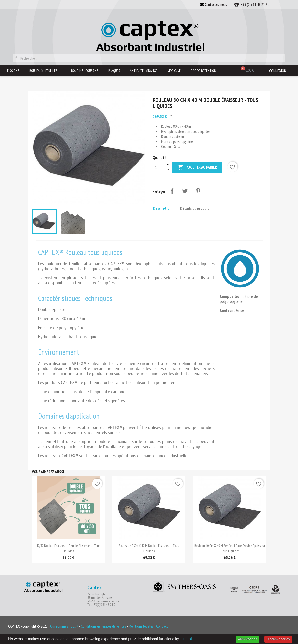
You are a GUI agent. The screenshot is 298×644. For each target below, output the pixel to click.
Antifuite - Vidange (144, 71)
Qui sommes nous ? (64, 626)
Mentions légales (142, 626)
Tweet (185, 191)
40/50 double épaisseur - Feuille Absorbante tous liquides (68, 548)
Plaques (114, 71)
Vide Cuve (174, 71)
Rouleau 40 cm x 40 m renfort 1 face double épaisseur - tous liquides (230, 548)
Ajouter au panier (197, 167)
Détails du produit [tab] (195, 208)
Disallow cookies (278, 639)
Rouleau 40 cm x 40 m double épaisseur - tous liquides (149, 548)
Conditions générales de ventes (104, 626)
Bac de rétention (204, 71)
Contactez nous (213, 4)
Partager (172, 191)
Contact (162, 626)
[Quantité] (159, 167)
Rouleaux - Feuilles (45, 71)
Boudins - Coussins (85, 71)
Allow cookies (248, 639)
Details (188, 639)
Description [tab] (162, 208)
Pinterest (198, 191)
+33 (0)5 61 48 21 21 (252, 5)
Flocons (13, 71)
